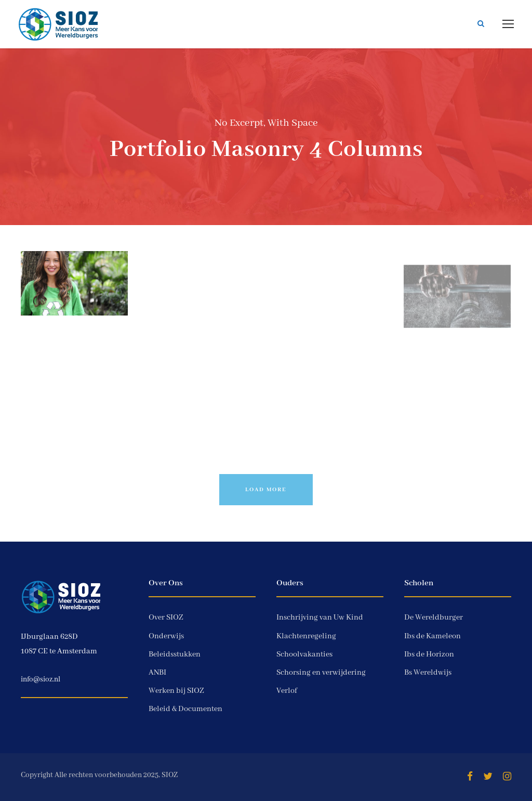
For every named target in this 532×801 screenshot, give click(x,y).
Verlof (287, 691)
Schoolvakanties (304, 654)
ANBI (157, 673)
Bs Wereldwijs (428, 673)
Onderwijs (166, 636)
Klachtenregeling (306, 636)
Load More (266, 490)
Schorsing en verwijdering (321, 673)
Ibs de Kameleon (433, 636)
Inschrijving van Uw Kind (320, 618)
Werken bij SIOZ (176, 691)
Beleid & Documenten (185, 709)
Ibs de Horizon (429, 654)
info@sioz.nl (41, 679)
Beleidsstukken (175, 654)
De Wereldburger (434, 618)
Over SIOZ (166, 618)
